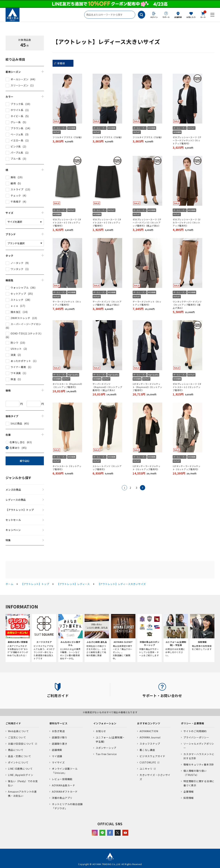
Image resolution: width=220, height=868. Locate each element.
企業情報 (189, 792)
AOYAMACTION (149, 731)
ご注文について (17, 737)
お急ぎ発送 (58, 731)
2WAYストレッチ (20, 318)
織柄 (13, 183)
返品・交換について (20, 756)
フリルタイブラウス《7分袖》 (67, 137)
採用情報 (189, 798)
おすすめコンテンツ (149, 723)
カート (203, 15)
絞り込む (25, 461)
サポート (166, 17)
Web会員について (18, 731)
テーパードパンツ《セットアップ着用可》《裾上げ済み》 (107, 303)
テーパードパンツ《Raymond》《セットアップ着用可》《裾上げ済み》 (107, 387)
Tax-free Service (106, 754)
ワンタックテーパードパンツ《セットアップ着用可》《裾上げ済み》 (187, 305)
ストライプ (17, 189)
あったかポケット (21, 361)
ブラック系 (17, 104)
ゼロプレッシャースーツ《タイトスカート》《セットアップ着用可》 (67, 222)
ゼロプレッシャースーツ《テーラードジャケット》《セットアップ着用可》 (187, 140)
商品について (16, 750)
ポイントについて (18, 762)
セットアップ (18, 294)
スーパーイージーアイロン (26, 324)
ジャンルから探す (19, 478)
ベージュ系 (17, 134)
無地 (13, 177)
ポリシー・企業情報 (193, 723)
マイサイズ (58, 762)
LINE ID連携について (20, 769)
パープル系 (17, 153)
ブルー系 (16, 159)
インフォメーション (105, 723)
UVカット (16, 349)
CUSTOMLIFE (148, 762)
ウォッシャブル (20, 288)
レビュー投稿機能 (62, 779)
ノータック (17, 263)
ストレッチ (17, 300)
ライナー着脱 (18, 367)
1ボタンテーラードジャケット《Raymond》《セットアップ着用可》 (147, 387)
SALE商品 (16, 423)
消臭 (13, 355)
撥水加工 (16, 312)
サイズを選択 (15, 222)
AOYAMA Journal (150, 737)
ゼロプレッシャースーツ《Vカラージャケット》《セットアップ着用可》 (187, 222)
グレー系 (16, 122)
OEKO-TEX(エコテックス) (26, 333)
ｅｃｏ (14, 306)
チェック (16, 195)
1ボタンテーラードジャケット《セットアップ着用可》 (147, 468)
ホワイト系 (17, 110)
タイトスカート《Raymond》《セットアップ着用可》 (67, 385)
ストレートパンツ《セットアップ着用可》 (107, 468)
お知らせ (101, 731)
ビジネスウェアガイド (152, 756)
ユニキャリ (146, 769)
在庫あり (15, 448)
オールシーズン (19, 79)
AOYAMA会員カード (63, 785)
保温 (13, 379)
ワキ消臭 (16, 373)
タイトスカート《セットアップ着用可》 (67, 468)
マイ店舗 (57, 756)
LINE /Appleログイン (21, 775)
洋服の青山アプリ (62, 798)
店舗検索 (178, 17)
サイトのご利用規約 (195, 731)
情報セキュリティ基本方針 (199, 764)
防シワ (14, 343)
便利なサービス (58, 723)
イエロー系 (17, 140)
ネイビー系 (17, 116)
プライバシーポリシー (196, 737)
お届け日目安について (21, 744)
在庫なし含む (17, 442)
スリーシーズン (19, 85)
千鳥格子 (16, 202)
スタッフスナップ (150, 744)
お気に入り (191, 17)
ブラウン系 (17, 128)
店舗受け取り (60, 737)
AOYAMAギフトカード (65, 792)
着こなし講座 (147, 750)
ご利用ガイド (13, 723)
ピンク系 (16, 146)
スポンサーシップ (106, 748)
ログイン (154, 17)
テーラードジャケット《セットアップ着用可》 (67, 303)
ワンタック (17, 269)
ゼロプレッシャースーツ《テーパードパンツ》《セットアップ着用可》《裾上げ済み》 (147, 222)
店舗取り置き (60, 744)
